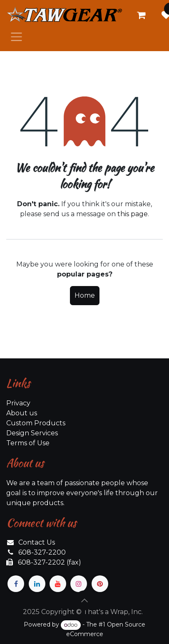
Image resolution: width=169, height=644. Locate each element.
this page (133, 214)
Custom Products (36, 423)
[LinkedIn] (37, 584)
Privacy (18, 403)
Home (85, 295)
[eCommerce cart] (141, 15)
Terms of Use (28, 443)
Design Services (32, 433)
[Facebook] (16, 584)
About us (22, 413)
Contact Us (37, 542)
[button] (84, 600)
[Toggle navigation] (16, 36)
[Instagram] (79, 584)
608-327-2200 (42, 552)
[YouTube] (58, 584)
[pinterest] (100, 584)
